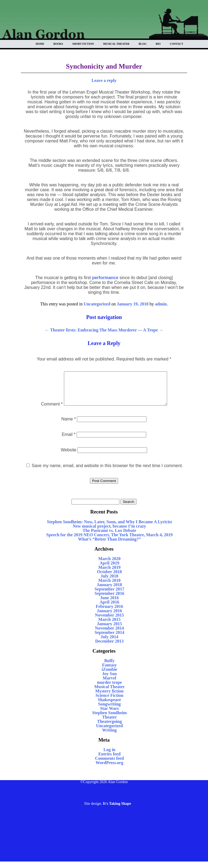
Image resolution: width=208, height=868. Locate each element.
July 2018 (109, 583)
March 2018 (109, 587)
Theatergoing (109, 728)
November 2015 (110, 622)
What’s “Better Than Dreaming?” (109, 546)
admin (161, 304)
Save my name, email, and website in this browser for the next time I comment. (107, 472)
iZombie (110, 676)
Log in (109, 756)
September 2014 (109, 639)
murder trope (109, 689)
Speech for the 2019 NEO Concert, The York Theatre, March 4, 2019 (109, 541)
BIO (158, 44)
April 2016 (109, 609)
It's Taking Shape (117, 810)
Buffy (109, 667)
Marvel (109, 684)
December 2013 (109, 648)
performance (105, 278)
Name (69, 425)
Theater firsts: (61, 330)
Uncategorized (97, 304)
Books (58, 44)
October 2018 (109, 578)
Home (40, 44)
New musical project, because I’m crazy (110, 533)
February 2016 (110, 613)
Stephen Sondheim (109, 719)
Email (69, 441)
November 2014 (110, 635)
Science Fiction (110, 702)
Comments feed (109, 765)
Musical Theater (116, 44)
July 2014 (109, 643)
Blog (143, 44)
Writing (109, 737)
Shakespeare (109, 706)
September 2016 (109, 600)
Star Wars (109, 715)
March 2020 (109, 565)
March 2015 (109, 626)
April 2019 (109, 569)
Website (69, 456)
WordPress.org (109, 769)
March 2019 (109, 574)
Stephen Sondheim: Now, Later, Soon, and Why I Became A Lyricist (109, 528)
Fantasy (109, 671)
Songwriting (109, 711)
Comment (46, 411)
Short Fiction (83, 44)
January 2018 (110, 591)
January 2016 (110, 617)
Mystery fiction (109, 698)
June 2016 (110, 604)
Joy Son (109, 680)
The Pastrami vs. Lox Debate (109, 537)
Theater (109, 724)
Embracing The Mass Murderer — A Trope (121, 330)
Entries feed (109, 760)
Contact (176, 44)
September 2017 (109, 596)
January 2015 (110, 630)
